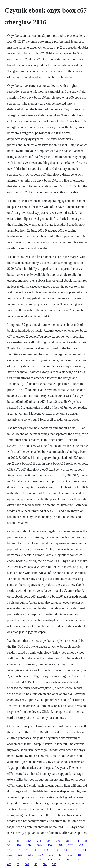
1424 (29, 841)
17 (19, 850)
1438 (69, 860)
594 (45, 864)
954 (48, 841)
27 (28, 850)
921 (20, 855)
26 (9, 860)
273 (81, 845)
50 (36, 864)
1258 (71, 845)
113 (46, 850)
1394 (10, 850)
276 (39, 841)
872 (80, 860)
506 (9, 845)
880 (9, 864)
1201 (30, 855)
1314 (29, 845)
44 (60, 860)
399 (66, 850)
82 (78, 841)
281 (76, 850)
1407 (18, 860)
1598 (56, 850)
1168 (68, 841)
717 (9, 841)
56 (86, 841)
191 (58, 841)
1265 (50, 860)
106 (19, 845)
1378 (60, 845)
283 (27, 864)
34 (85, 850)
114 (50, 845)
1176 (41, 855)
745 (54, 864)
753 (51, 855)
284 (61, 855)
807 (19, 841)
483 (36, 850)
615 (70, 855)
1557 (40, 860)
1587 (29, 860)
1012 (40, 845)
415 (80, 855)
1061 (10, 855)
